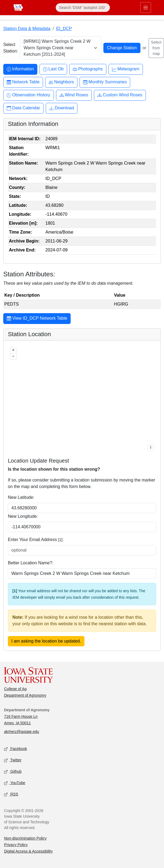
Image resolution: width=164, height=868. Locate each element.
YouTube (15, 783)
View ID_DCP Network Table (37, 319)
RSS (11, 795)
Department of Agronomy (25, 695)
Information (20, 69)
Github (13, 772)
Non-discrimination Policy (25, 838)
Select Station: (11, 48)
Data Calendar (23, 108)
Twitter (13, 760)
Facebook (16, 749)
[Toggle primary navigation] (146, 8)
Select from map (156, 48)
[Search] (83, 8)
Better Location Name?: (31, 563)
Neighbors (61, 82)
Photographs (88, 69)
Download (62, 108)
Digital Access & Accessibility (28, 851)
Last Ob (53, 69)
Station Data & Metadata (27, 29)
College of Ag (15, 689)
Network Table (23, 82)
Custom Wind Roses (120, 95)
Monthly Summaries (105, 82)
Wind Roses (74, 95)
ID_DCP (64, 29)
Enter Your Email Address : (36, 540)
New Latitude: (21, 497)
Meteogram (126, 69)
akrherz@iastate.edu (22, 732)
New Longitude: (23, 516)
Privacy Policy (16, 845)
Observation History (29, 95)
